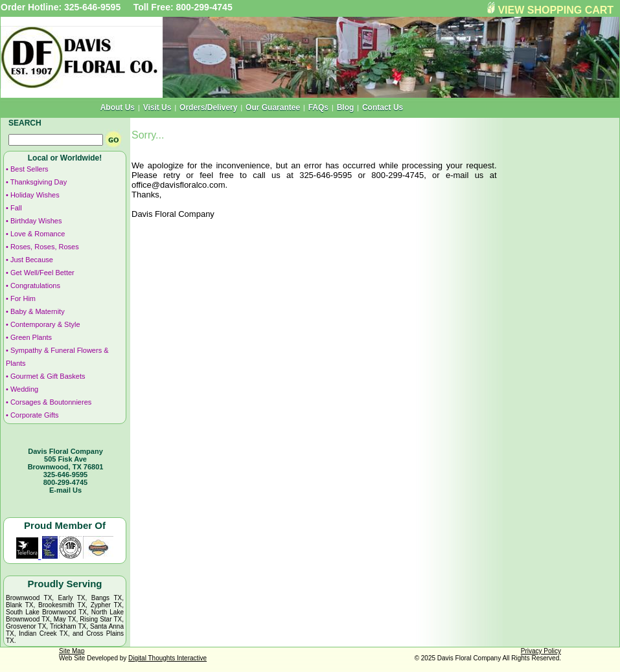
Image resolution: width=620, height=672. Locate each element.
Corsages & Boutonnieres (51, 402)
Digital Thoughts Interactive (167, 658)
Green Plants (31, 337)
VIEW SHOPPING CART (556, 10)
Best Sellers (29, 169)
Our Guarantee (273, 107)
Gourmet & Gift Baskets (48, 376)
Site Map (72, 651)
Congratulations (35, 286)
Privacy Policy (541, 651)
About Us (118, 107)
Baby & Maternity (38, 311)
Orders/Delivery (208, 107)
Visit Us (157, 107)
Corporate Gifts (35, 415)
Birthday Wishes (36, 221)
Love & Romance (38, 234)
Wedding (24, 389)
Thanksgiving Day (39, 182)
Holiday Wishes (35, 195)
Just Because (32, 260)
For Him (23, 298)
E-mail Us (65, 490)
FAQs (318, 107)
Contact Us (383, 107)
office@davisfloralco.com (178, 185)
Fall (16, 208)
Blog (346, 107)
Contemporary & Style (45, 324)
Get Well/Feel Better (42, 273)
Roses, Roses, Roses (45, 247)
